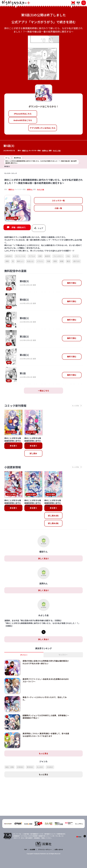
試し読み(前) (53, 516)
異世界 (48, 256)
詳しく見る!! (43, 558)
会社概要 (32, 849)
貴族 (55, 261)
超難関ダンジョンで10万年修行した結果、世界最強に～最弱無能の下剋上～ (46, 717)
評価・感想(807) (19, 227)
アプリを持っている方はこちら (43, 128)
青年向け (30, 767)
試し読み (33, 453)
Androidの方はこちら (23, 120)
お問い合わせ (59, 849)
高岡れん (45, 151)
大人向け (40, 767)
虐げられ (77, 261)
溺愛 (7, 261)
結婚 (62, 261)
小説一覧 (58, 208)
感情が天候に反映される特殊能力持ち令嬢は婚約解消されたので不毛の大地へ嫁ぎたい (46, 662)
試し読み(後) (53, 523)
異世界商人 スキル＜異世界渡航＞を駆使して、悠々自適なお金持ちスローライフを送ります (46, 735)
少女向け (50, 767)
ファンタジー (58, 256)
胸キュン (20, 261)
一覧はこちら (43, 391)
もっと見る (43, 753)
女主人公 (30, 261)
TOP (26, 849)
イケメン (40, 261)
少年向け (20, 767)
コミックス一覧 (58, 200)
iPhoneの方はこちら (23, 114)
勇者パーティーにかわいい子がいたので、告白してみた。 (45, 698)
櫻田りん (25, 151)
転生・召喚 (10, 767)
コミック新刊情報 (15, 406)
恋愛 (40, 256)
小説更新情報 (13, 467)
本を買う (13, 446)
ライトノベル (20, 256)
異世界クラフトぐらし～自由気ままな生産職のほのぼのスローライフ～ (46, 680)
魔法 (68, 261)
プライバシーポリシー (45, 849)
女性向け (9, 256)
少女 (68, 256)
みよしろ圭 (57, 151)
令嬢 (48, 261)
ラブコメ (32, 256)
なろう (76, 256)
